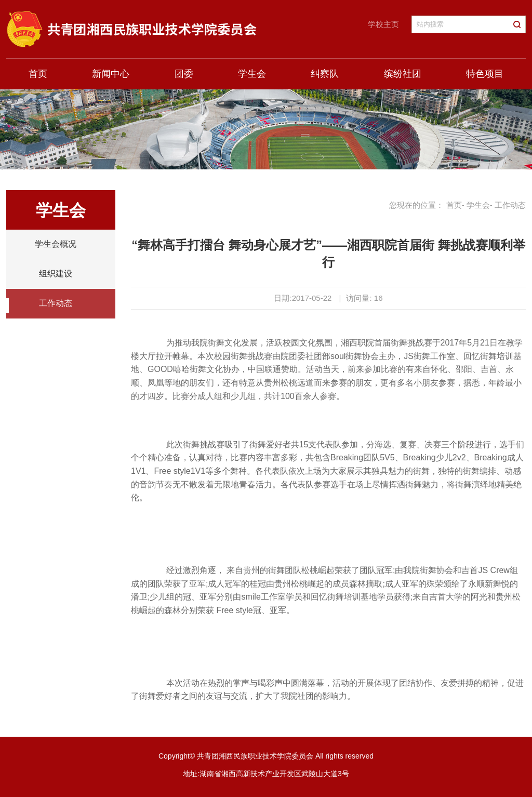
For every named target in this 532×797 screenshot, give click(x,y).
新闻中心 (111, 74)
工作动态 (56, 303)
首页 (38, 74)
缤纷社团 (403, 74)
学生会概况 (56, 244)
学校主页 (383, 24)
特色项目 (485, 74)
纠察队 (325, 74)
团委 (184, 74)
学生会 (252, 74)
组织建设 (56, 274)
